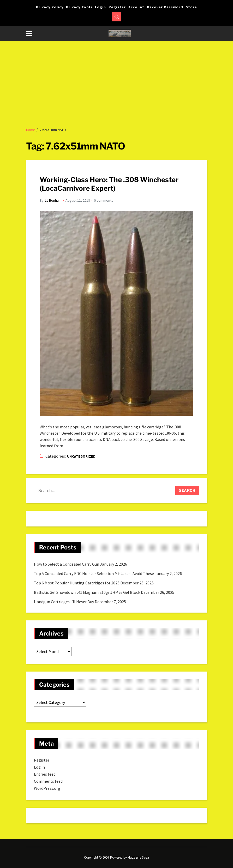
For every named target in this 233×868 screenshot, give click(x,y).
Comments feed (48, 781)
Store (191, 7)
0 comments (104, 200)
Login (100, 7)
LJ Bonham (53, 200)
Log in (39, 767)
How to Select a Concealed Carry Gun (67, 564)
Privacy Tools (79, 7)
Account (136, 7)
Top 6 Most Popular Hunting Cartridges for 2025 (77, 583)
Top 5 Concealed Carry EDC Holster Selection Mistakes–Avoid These (94, 573)
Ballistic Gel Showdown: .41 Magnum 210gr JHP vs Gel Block (87, 592)
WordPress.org (47, 788)
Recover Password (165, 7)
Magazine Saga (138, 857)
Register (117, 7)
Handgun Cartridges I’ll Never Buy (64, 602)
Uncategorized (81, 456)
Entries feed (45, 774)
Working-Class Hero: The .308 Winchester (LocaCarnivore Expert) (109, 184)
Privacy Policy (50, 7)
